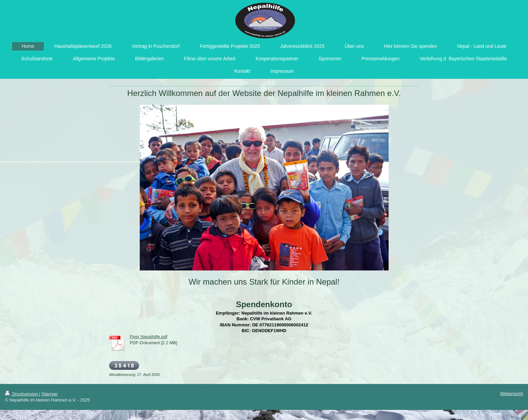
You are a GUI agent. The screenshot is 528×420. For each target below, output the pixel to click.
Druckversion (22, 394)
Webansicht (511, 394)
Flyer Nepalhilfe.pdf (148, 337)
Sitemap (49, 394)
